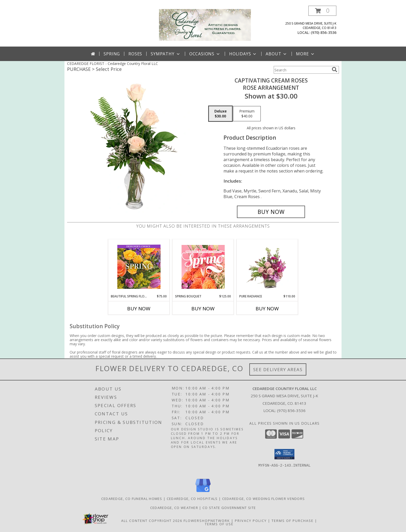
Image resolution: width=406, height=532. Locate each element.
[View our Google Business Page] (203, 492)
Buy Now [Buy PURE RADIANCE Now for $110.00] (267, 309)
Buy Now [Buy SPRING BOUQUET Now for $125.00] (203, 309)
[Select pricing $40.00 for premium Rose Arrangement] (247, 114)
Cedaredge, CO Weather (174, 508)
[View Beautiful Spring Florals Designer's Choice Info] (139, 267)
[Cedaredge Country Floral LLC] (205, 24)
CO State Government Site (229, 508)
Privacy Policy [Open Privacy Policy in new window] (251, 521)
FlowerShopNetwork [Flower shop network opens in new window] (207, 521)
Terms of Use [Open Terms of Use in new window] (219, 524)
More (305, 54)
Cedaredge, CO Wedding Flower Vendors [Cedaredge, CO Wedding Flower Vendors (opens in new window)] (264, 499)
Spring (112, 54)
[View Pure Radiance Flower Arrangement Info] (267, 267)
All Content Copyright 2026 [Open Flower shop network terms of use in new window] (152, 521)
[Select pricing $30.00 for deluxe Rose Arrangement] (220, 114)
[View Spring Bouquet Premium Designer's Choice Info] (203, 267)
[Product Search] (302, 70)
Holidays (243, 54)
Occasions (205, 54)
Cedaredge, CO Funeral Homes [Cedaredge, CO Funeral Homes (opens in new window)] (132, 499)
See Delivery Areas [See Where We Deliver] (278, 369)
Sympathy (166, 54)
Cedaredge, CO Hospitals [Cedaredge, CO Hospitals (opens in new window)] (192, 499)
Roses (135, 54)
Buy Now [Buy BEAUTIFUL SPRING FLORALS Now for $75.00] (139, 309)
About (277, 54)
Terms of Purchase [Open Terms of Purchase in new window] (293, 521)
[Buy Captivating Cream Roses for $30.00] (271, 212)
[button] (322, 11)
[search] (335, 70)
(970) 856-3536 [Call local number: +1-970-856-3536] (324, 32)
